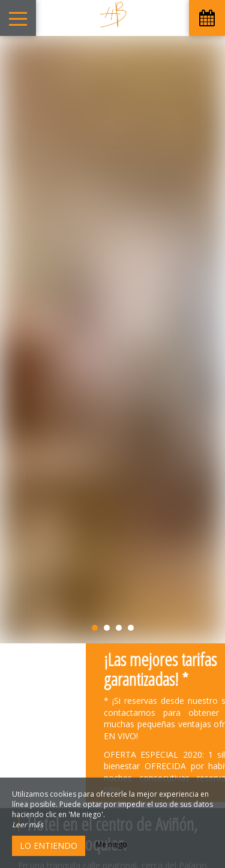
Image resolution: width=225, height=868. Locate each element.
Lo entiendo (49, 846)
